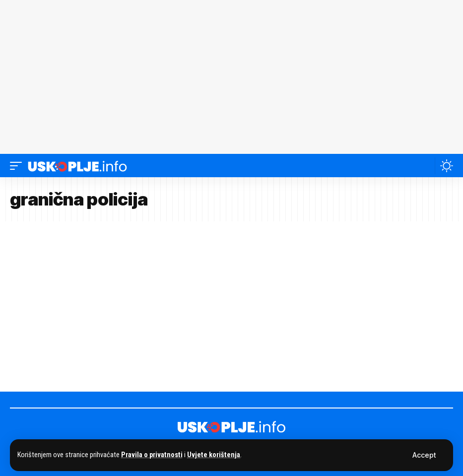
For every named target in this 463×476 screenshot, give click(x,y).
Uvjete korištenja (214, 455)
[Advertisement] (231, 77)
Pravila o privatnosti (152, 455)
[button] (424, 455)
